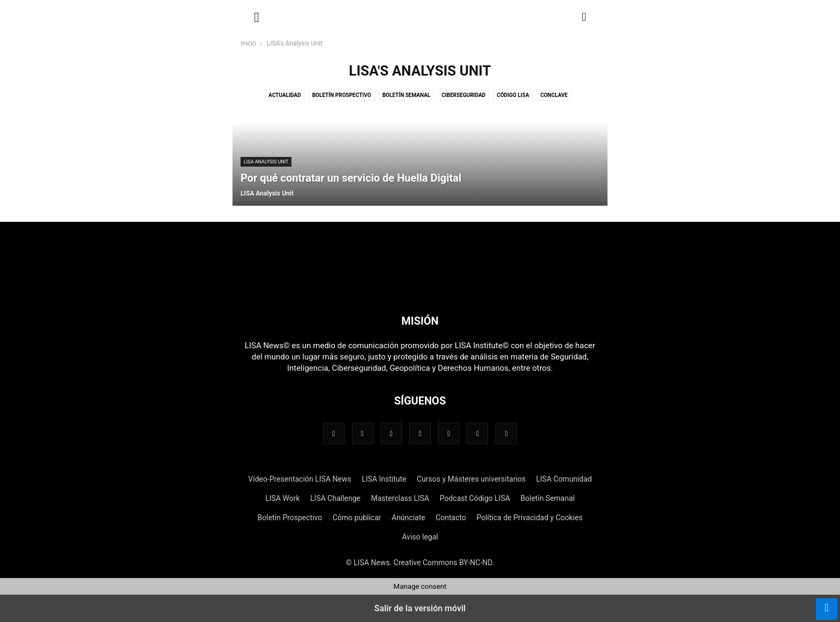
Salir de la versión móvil (420, 608)
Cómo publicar (357, 518)
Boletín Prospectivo (342, 95)
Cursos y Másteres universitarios (471, 479)
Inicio (248, 43)
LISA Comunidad (564, 479)
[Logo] (420, 288)
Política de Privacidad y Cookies (529, 518)
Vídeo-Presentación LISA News (299, 479)
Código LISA (513, 95)
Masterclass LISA (400, 498)
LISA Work (282, 498)
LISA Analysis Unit (266, 162)
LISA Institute (384, 479)
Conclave (554, 95)
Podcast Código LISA (475, 498)
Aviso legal (420, 537)
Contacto (451, 518)
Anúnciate (408, 518)
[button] (257, 16)
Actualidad (284, 95)
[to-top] (827, 604)
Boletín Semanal (407, 95)
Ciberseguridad (463, 95)
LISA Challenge (335, 498)
